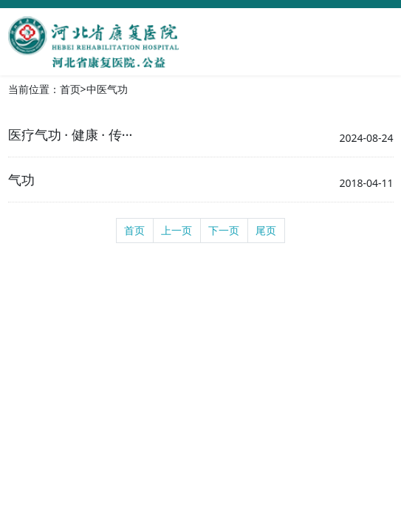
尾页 (266, 230)
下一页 (224, 230)
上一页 (176, 230)
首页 (70, 89)
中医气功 (107, 89)
